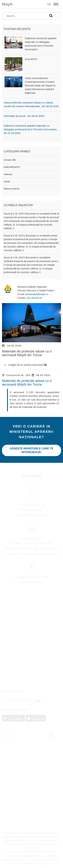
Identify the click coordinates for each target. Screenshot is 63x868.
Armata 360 (10, 160)
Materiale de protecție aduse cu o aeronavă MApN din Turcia (27, 383)
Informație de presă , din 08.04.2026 (24, 116)
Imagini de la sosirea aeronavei (28, 365)
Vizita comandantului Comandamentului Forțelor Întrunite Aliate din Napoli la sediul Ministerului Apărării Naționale (40, 85)
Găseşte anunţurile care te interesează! (32, 450)
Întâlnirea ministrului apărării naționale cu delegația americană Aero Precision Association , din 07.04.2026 (31, 129)
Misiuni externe (12, 189)
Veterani (8, 174)
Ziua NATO (31, 59)
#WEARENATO (12, 167)
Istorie (7, 182)
